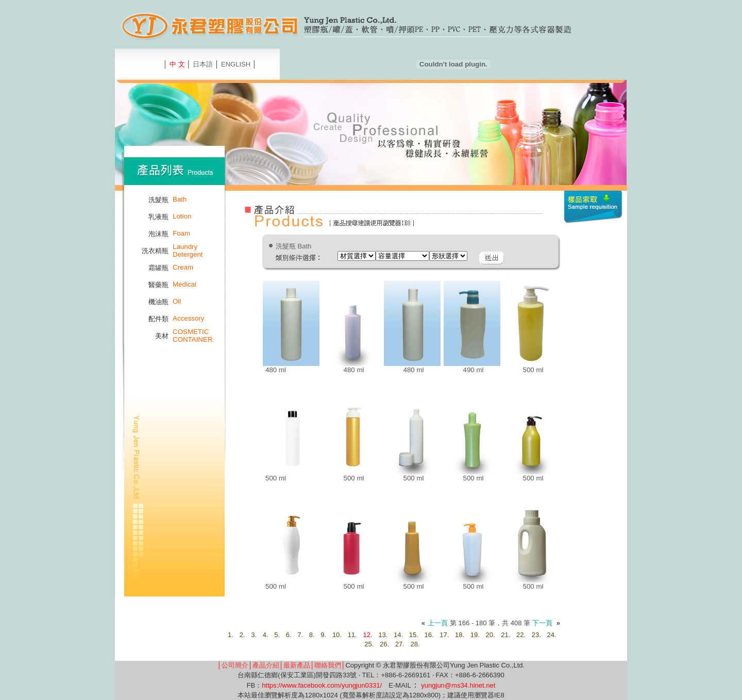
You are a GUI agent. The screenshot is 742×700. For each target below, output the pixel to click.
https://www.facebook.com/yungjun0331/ (322, 685)
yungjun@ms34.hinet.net (458, 685)
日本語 (203, 64)
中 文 (177, 64)
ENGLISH (236, 64)
